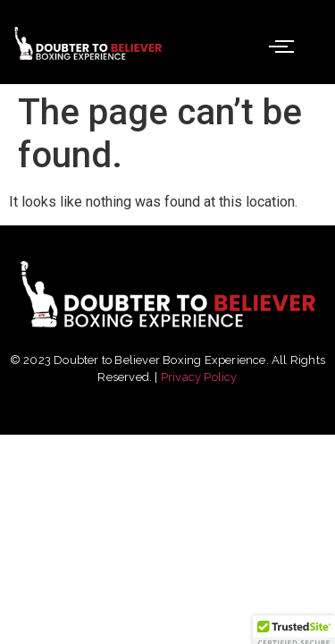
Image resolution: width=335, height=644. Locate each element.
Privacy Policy (199, 377)
